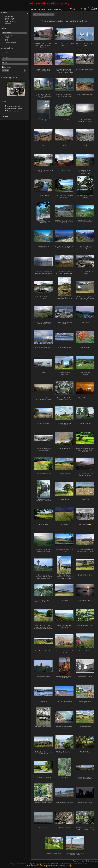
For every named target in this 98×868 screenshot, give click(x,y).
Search (7, 37)
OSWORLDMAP (10, 42)
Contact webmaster (92, 861)
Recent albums (10, 21)
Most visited (9, 16)
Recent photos (10, 20)
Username (5, 58)
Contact (4, 116)
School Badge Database (15, 109)
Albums (41, 9)
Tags (6, 36)
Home (34, 9)
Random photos (10, 18)
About (7, 39)
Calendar (8, 23)
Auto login (6, 67)
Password (5, 62)
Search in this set (45, 14)
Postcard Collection (14, 106)
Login (7, 52)
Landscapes (52, 9)
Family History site (13, 111)
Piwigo (83, 861)
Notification (8, 41)
